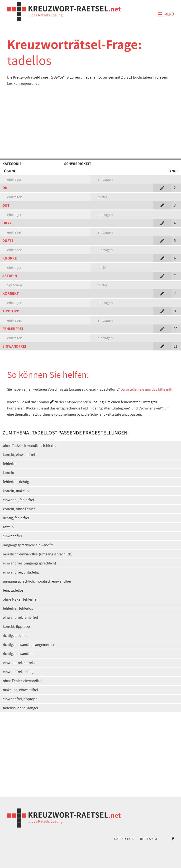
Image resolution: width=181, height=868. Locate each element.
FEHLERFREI (13, 329)
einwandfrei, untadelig (21, 572)
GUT (6, 205)
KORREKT (11, 293)
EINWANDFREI (14, 346)
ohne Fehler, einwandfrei (23, 681)
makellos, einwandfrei (20, 690)
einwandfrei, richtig (18, 672)
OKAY (7, 223)
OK (5, 188)
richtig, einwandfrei (18, 654)
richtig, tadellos (15, 636)
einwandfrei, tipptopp (20, 699)
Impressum (148, 839)
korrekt (9, 473)
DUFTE (8, 241)
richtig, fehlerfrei (16, 518)
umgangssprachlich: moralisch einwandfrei (37, 581)
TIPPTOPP (11, 311)
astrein (8, 527)
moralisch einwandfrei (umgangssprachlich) (38, 554)
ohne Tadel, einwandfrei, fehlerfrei (30, 446)
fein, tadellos (13, 590)
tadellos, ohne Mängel (20, 708)
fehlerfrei (10, 464)
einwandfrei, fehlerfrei (20, 617)
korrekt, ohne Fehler (19, 509)
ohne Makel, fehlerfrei (20, 599)
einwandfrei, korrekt (19, 663)
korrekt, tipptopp (16, 626)
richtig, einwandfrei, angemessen (29, 645)
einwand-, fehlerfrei (18, 500)
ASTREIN (10, 276)
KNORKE (10, 258)
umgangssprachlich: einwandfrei (29, 545)
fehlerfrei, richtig (16, 482)
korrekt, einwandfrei (19, 455)
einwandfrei (12, 536)
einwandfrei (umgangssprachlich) (29, 563)
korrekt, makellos (17, 491)
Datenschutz (124, 839)
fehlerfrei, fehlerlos (18, 608)
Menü (166, 15)
